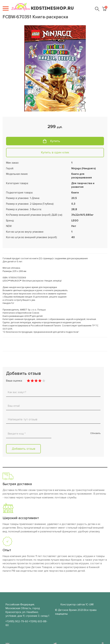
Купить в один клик (55, 152)
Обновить (95, 433)
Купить (55, 141)
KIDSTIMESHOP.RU (52, 9)
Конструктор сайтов (73, 604)
